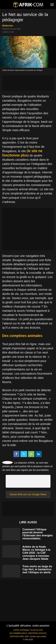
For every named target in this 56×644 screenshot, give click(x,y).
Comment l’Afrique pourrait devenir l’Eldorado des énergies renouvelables (38, 534)
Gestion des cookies (38, 636)
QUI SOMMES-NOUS (18, 633)
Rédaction (8, 26)
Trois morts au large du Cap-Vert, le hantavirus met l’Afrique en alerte (37, 569)
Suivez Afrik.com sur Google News (28, 494)
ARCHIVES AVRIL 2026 (19, 636)
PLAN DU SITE (37, 630)
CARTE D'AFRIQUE (21, 630)
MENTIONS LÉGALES (37, 633)
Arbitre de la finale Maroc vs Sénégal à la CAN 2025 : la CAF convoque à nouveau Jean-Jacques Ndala (36, 553)
